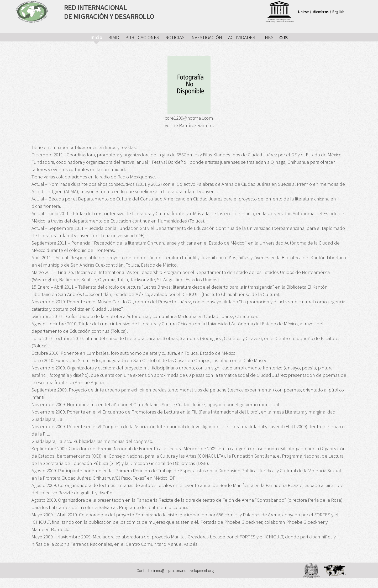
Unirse (303, 12)
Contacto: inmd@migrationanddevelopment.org (175, 570)
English (338, 12)
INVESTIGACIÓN (206, 37)
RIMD (114, 37)
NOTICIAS (175, 37)
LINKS (267, 37)
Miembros (321, 12)
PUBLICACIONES (142, 37)
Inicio (96, 37)
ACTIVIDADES (242, 37)
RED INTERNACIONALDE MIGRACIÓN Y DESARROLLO (109, 12)
